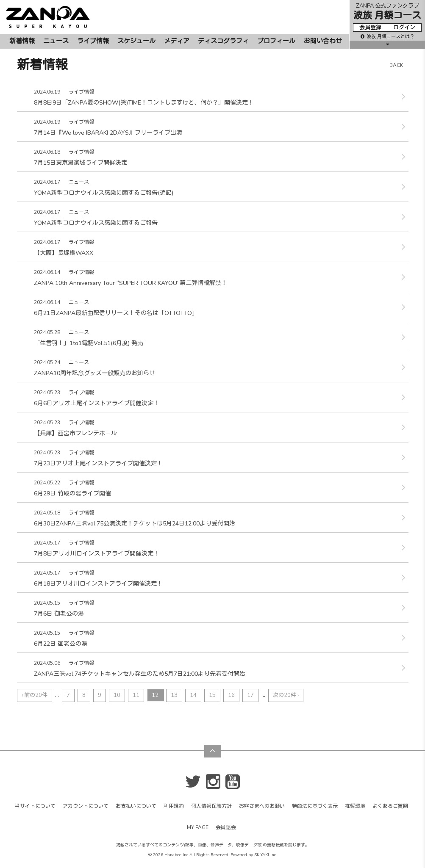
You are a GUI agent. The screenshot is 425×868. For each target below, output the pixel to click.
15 (212, 695)
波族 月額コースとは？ (387, 37)
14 (193, 695)
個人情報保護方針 (211, 806)
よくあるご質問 (390, 806)
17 (250, 695)
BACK (396, 65)
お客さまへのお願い (262, 806)
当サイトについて (35, 806)
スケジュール (136, 41)
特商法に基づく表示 (315, 806)
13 (174, 695)
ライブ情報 (93, 41)
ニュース (56, 41)
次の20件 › (286, 695)
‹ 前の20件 (35, 695)
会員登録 (370, 28)
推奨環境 (355, 806)
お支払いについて (136, 806)
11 (136, 695)
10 (117, 695)
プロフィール (276, 41)
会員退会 (226, 827)
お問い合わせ (323, 41)
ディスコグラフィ (223, 41)
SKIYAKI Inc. (265, 855)
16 (231, 695)
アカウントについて (86, 806)
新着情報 (22, 41)
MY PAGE (198, 827)
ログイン (404, 28)
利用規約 (174, 806)
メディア (177, 41)
